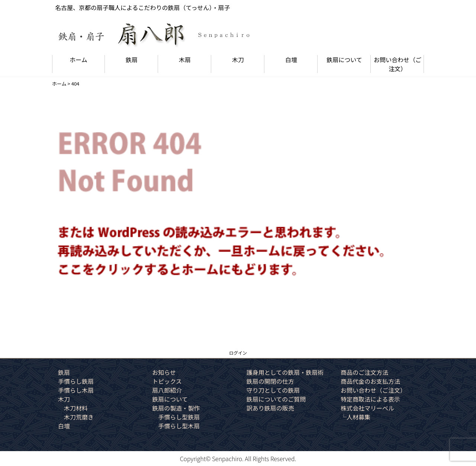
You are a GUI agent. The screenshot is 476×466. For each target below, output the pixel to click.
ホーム (78, 60)
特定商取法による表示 (370, 399)
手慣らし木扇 (76, 390)
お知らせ (164, 372)
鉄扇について (344, 60)
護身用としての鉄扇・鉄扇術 (285, 372)
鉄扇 (132, 60)
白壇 (291, 60)
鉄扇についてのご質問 (276, 399)
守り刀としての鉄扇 (273, 390)
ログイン (238, 353)
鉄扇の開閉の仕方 (270, 381)
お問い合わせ (398, 64)
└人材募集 (356, 417)
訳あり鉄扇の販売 (270, 408)
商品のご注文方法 (364, 372)
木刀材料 (76, 408)
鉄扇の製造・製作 (176, 408)
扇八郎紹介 (167, 390)
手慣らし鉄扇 (76, 381)
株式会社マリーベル (367, 408)
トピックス (167, 381)
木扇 (185, 60)
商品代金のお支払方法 (370, 381)
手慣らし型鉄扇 (179, 417)
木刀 (238, 60)
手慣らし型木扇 (179, 426)
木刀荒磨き (79, 417)
